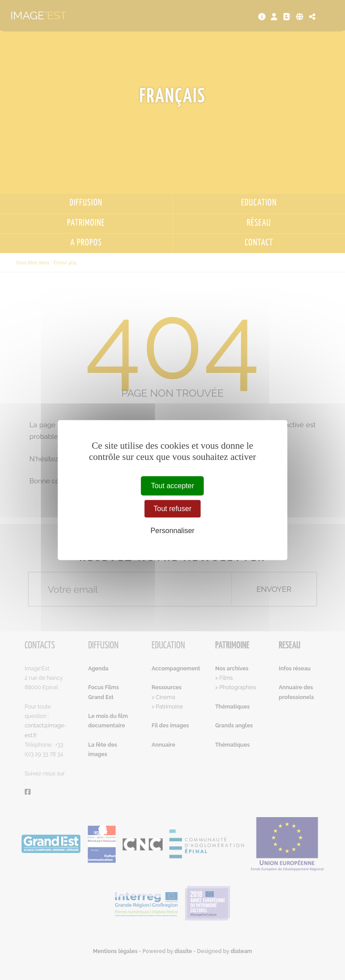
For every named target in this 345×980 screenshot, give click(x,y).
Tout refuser (172, 509)
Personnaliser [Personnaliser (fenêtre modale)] (172, 531)
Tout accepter (172, 486)
